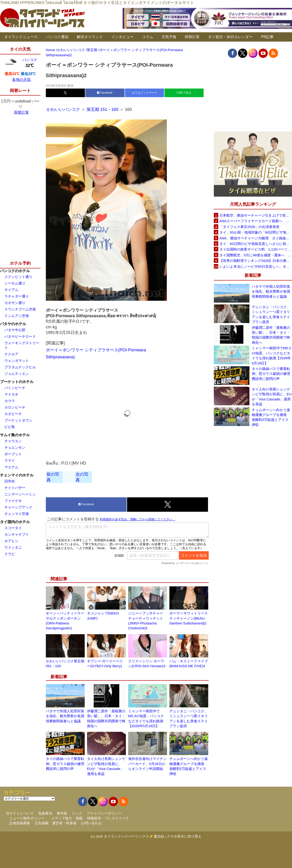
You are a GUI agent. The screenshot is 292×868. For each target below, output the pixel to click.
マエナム (11, 467)
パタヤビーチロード (20, 336)
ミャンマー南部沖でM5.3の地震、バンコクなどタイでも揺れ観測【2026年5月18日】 (271, 355)
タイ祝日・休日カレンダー (230, 37)
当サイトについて (20, 813)
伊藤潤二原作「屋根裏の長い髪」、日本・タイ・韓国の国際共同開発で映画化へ (271, 335)
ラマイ (10, 460)
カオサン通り (15, 303)
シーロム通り (15, 283)
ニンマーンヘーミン (20, 494)
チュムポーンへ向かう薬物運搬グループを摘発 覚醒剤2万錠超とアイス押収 (271, 417)
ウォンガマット (17, 361)
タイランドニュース (21, 37)
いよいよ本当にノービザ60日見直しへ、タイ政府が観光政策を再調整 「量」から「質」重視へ (256, 266)
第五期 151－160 (102, 109)
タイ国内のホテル (15, 522)
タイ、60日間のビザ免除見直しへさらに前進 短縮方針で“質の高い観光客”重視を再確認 (256, 244)
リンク (77, 813)
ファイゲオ (13, 501)
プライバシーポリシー (104, 813)
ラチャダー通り (17, 296)
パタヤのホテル (13, 324)
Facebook (105, 93)
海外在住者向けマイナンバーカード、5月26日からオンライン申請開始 (147, 764)
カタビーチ (13, 414)
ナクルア (11, 354)
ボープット (13, 454)
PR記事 (267, 37)
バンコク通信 (57, 37)
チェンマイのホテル (17, 475)
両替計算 (192, 37)
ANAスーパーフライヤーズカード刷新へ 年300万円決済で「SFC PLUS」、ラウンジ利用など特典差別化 (256, 221)
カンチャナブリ (17, 534)
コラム (148, 37)
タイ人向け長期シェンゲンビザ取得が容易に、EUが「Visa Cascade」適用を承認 (272, 397)
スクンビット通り (18, 277)
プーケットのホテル (17, 382)
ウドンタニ (13, 547)
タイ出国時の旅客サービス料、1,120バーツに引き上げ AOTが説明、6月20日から (256, 249)
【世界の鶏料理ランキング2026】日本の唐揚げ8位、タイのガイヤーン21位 (256, 261)
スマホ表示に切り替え (184, 836)
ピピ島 (10, 427)
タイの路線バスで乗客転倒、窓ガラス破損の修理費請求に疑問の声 (65, 764)
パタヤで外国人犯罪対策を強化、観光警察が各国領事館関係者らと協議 (65, 716)
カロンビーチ (15, 407)
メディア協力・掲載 (67, 818)
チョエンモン (15, 447)
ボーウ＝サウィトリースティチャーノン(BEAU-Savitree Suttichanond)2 (189, 618)
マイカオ (11, 394)
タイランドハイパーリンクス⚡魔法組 (134, 836)
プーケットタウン (18, 420)
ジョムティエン (17, 374)
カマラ (10, 401)
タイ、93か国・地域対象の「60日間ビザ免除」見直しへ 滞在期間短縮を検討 (256, 232)
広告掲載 (42, 823)
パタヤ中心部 (15, 330)
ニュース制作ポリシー (27, 818)
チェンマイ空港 (17, 514)
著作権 (62, 813)
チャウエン (13, 441)
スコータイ (13, 528)
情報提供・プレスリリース (108, 818)
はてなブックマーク (144, 93)
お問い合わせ (91, 823)
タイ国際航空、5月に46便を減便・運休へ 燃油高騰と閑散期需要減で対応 (256, 255)
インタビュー (122, 37)
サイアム (11, 290)
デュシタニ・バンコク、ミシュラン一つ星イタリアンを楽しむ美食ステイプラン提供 (271, 314)
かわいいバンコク (64, 109)
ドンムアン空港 (17, 316)
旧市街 (10, 481)
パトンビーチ (15, 388)
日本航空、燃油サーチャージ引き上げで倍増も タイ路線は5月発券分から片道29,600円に (256, 215)
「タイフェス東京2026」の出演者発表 (249, 227)
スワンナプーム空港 (20, 309)
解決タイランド (90, 37)
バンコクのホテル (15, 271)
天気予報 (169, 37)
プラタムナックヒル (20, 367)
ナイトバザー (15, 488)
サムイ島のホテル (15, 435)
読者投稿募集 (20, 823)
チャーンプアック (18, 507)
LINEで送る (184, 93)
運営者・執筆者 (64, 823)
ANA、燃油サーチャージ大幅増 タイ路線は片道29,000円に (256, 238)
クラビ (10, 554)
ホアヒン (11, 541)
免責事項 (45, 813)
